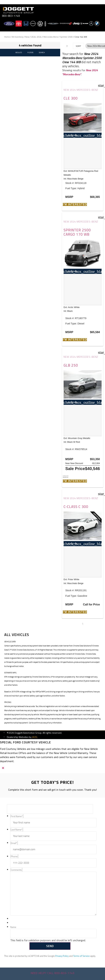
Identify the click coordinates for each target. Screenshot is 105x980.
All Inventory (18, 37)
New (27, 37)
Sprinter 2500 (66, 37)
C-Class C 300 (76, 507)
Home (7, 37)
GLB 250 (71, 365)
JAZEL (35, 737)
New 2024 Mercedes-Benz (81, 90)
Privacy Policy (62, 956)
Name (13, 927)
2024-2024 (36, 37)
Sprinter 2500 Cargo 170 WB (77, 232)
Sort (78, 46)
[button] (75, 204)
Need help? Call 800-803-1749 (53, 973)
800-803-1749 (11, 16)
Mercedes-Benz (51, 37)
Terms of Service (81, 956)
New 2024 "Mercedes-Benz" (80, 72)
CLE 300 (71, 98)
